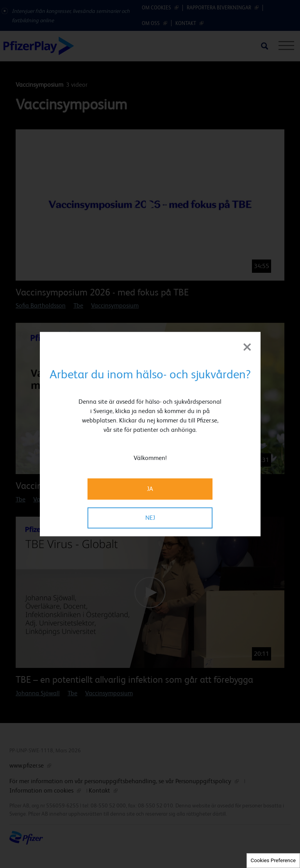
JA (150, 489)
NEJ (150, 518)
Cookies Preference (273, 860)
